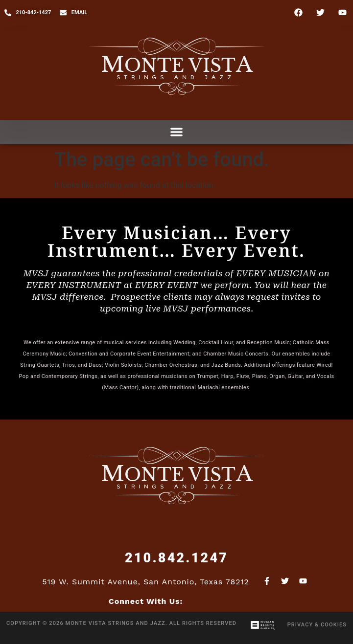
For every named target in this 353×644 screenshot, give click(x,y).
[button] (176, 132)
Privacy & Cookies (317, 625)
